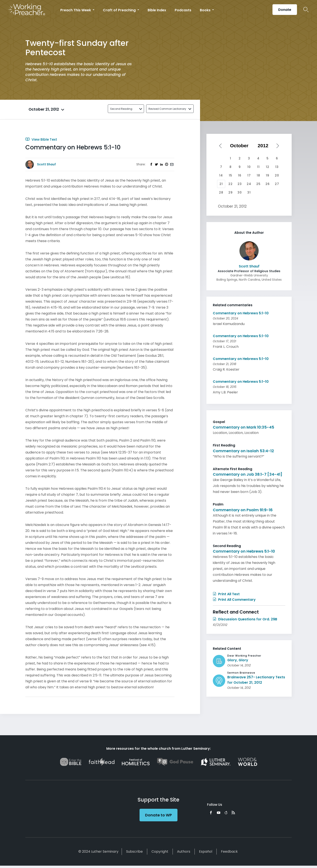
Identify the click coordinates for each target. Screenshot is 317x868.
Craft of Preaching (120, 10)
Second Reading (121, 109)
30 (240, 192)
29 (231, 192)
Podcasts (183, 10)
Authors (184, 851)
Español (206, 851)
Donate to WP (158, 815)
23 (240, 184)
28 (221, 192)
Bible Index (157, 10)
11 (258, 167)
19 (268, 175)
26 (268, 184)
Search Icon (306, 10)
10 (249, 167)
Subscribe (134, 851)
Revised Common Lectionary (167, 109)
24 (249, 184)
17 (249, 175)
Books (206, 10)
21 (221, 184)
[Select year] (265, 146)
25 (258, 184)
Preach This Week (76, 10)
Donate (285, 10)
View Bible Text (41, 139)
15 (231, 175)
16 (240, 175)
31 (249, 192)
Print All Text (226, 594)
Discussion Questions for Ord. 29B (245, 619)
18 (258, 175)
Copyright (160, 851)
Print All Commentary (234, 600)
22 (231, 184)
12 (268, 167)
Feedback (229, 851)
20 (277, 175)
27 (277, 184)
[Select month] (241, 146)
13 (277, 167)
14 (221, 175)
